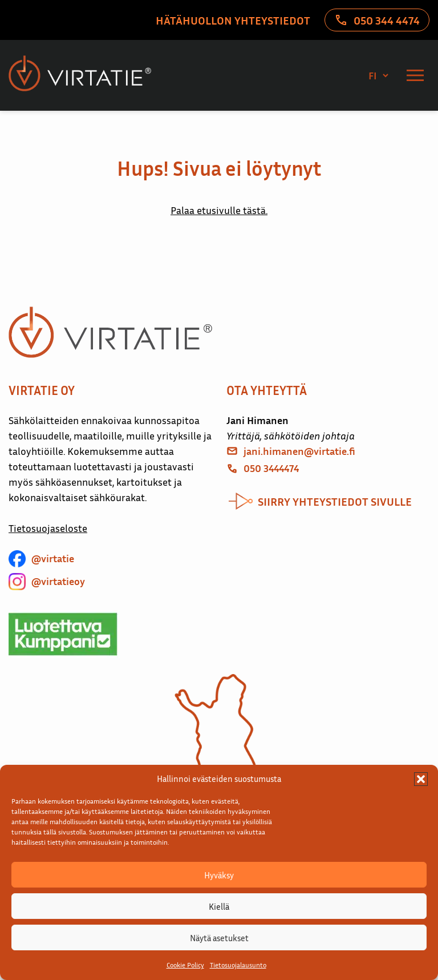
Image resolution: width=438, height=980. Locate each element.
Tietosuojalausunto (238, 965)
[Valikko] (415, 75)
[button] (421, 779)
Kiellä (219, 906)
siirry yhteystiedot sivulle (335, 501)
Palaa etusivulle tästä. (219, 210)
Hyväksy (219, 875)
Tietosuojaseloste (48, 528)
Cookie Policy (185, 965)
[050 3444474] (263, 468)
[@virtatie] (41, 559)
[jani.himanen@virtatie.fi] (291, 451)
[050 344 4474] (377, 20)
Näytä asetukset (219, 938)
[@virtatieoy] (47, 582)
